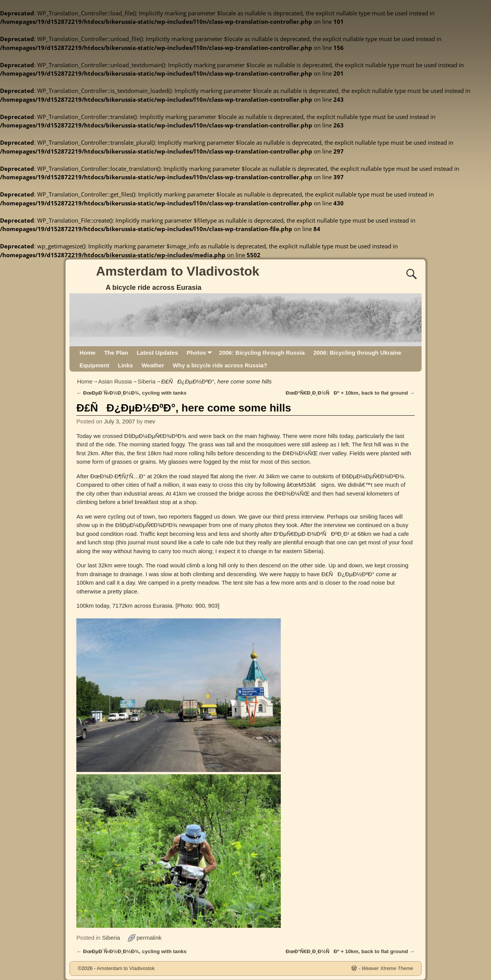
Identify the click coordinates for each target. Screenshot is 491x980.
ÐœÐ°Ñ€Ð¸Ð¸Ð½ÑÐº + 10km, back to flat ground (350, 393)
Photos (200, 353)
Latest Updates (157, 353)
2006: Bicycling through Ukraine (357, 353)
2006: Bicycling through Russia (262, 353)
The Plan (116, 353)
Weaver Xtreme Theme (387, 968)
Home (87, 353)
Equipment (94, 365)
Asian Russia (115, 381)
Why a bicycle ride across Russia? (220, 365)
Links (125, 365)
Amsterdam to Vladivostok (178, 271)
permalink (149, 938)
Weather (153, 365)
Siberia (147, 381)
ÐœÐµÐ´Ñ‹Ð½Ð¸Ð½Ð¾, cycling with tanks (131, 393)
